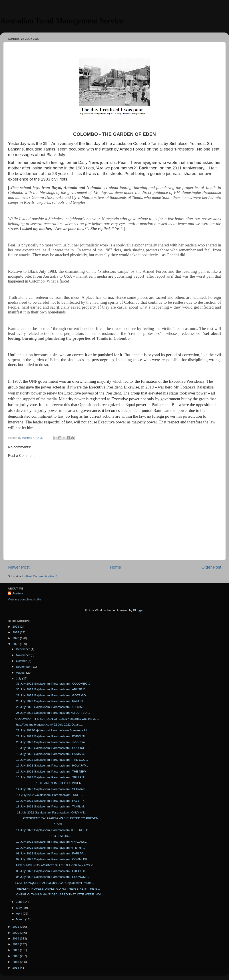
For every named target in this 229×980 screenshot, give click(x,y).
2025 (16, 627)
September (24, 667)
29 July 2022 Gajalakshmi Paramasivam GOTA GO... (52, 695)
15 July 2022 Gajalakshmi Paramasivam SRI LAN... (51, 777)
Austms (18, 593)
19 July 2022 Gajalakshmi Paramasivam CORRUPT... (52, 748)
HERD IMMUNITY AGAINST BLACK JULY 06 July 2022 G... (56, 865)
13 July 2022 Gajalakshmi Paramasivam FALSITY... (51, 801)
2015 (16, 962)
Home (115, 567)
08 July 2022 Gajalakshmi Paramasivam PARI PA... (51, 853)
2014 (16, 968)
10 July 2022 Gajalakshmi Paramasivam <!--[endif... (50, 848)
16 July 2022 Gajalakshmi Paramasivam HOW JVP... (52, 765)
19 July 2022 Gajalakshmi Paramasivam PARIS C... (51, 754)
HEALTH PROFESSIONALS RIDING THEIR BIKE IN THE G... (58, 889)
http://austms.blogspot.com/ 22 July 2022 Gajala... (49, 725)
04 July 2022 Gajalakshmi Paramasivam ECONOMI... (52, 877)
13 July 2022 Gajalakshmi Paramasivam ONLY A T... (51, 812)
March (21, 919)
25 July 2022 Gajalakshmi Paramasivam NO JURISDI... (53, 713)
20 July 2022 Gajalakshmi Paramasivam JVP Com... (51, 742)
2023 (16, 638)
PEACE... (40, 824)
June (20, 902)
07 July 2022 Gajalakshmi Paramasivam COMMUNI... (52, 859)
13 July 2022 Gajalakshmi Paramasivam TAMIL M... (51, 806)
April (19, 914)
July (19, 678)
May (19, 908)
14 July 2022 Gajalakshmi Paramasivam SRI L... (49, 795)
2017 (16, 950)
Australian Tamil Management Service (62, 21)
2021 (16, 927)
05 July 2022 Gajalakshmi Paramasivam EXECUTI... (52, 871)
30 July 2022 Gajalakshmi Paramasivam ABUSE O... (52, 689)
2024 (16, 632)
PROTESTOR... (43, 836)
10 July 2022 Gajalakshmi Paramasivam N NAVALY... (51, 842)
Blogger (138, 610)
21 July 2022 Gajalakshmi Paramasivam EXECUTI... (52, 736)
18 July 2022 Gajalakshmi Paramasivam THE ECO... (52, 760)
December (23, 649)
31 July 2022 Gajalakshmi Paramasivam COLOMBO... (53, 684)
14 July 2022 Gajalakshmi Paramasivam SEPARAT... (52, 789)
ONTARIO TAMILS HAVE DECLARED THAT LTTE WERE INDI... (59, 894)
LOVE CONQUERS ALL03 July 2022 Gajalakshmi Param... (55, 883)
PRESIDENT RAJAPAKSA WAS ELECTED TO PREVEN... (58, 818)
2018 (16, 944)
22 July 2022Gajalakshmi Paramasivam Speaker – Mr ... (53, 730)
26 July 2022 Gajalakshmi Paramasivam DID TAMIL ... (52, 707)
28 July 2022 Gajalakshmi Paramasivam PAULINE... (51, 701)
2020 (16, 933)
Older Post (211, 567)
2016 (16, 956)
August (21, 673)
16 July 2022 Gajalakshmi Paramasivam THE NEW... (52, 772)
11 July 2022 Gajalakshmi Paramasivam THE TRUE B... (53, 830)
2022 (16, 644)
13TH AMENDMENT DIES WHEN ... (50, 783)
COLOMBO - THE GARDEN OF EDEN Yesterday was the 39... (57, 719)
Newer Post (19, 567)
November (23, 655)
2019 (16, 938)
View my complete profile (24, 599)
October (22, 661)
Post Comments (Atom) (42, 576)
